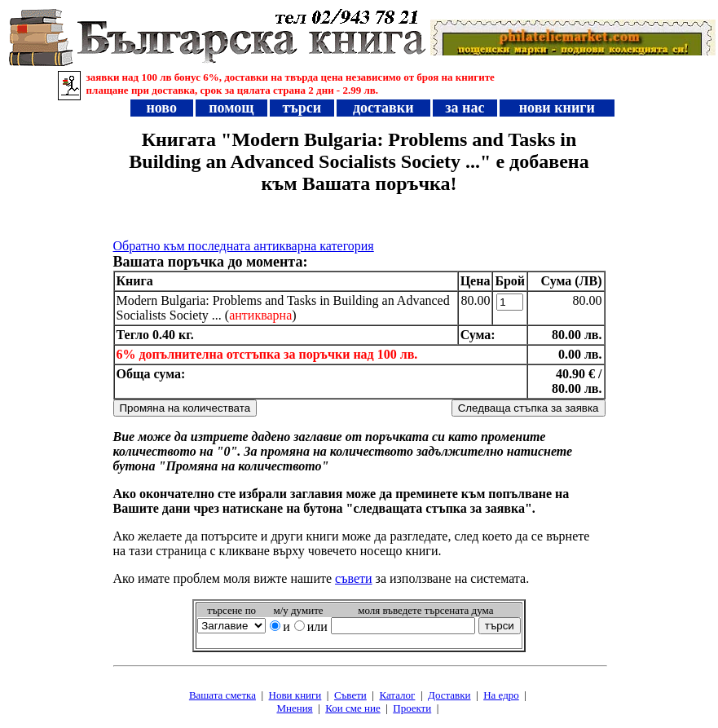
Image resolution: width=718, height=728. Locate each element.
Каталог (397, 695)
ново (161, 108)
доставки (383, 108)
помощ (231, 108)
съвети (354, 578)
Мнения (294, 708)
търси (302, 108)
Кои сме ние (352, 708)
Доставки (449, 695)
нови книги (557, 108)
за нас (465, 108)
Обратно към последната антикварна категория (244, 246)
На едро (501, 695)
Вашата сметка (222, 695)
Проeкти (412, 708)
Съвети (350, 695)
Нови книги (295, 695)
